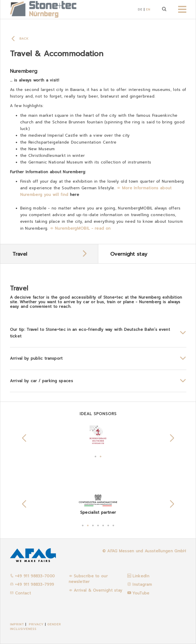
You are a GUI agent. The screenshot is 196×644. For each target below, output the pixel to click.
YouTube (141, 593)
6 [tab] (108, 525)
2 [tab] (101, 456)
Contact (20, 593)
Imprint (17, 624)
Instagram (142, 584)
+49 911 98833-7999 (32, 584)
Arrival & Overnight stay (98, 590)
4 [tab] (98, 525)
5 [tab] (103, 525)
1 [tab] (95, 456)
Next (172, 438)
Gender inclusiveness (35, 627)
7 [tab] (113, 525)
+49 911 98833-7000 (32, 576)
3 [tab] (93, 525)
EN (148, 9)
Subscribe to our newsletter (88, 579)
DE (140, 9)
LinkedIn (141, 576)
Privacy (36, 624)
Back (24, 39)
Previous (24, 438)
